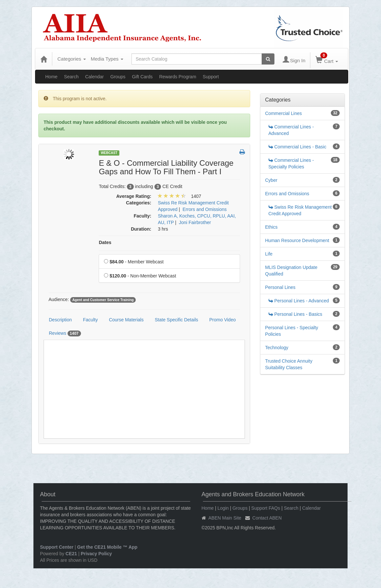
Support (211, 77)
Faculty (90, 320)
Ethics (271, 227)
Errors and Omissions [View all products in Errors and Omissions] (205, 209)
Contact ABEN (267, 518)
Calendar (95, 77)
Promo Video (222, 320)
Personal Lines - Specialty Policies (292, 331)
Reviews (65, 333)
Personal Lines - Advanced (299, 301)
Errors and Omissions (287, 194)
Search (71, 77)
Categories (72, 59)
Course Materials (126, 320)
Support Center (57, 547)
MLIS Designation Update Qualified (291, 271)
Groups (118, 77)
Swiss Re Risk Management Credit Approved (300, 210)
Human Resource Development (297, 240)
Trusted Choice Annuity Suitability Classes (289, 364)
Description (60, 320)
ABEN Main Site (225, 518)
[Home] (44, 59)
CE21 (71, 554)
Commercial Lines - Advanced (291, 130)
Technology (277, 348)
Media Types (107, 59)
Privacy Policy (96, 554)
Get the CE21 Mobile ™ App (107, 547)
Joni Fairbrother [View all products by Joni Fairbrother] (195, 222)
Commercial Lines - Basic (298, 147)
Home (51, 77)
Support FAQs (266, 508)
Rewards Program (178, 77)
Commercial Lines (284, 113)
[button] (242, 152)
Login (223, 508)
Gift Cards (142, 77)
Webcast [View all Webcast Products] (109, 153)
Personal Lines (281, 287)
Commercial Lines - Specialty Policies (291, 163)
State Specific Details (176, 320)
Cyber (271, 180)
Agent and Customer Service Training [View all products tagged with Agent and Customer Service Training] (103, 300)
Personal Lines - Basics (295, 314)
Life (269, 254)
